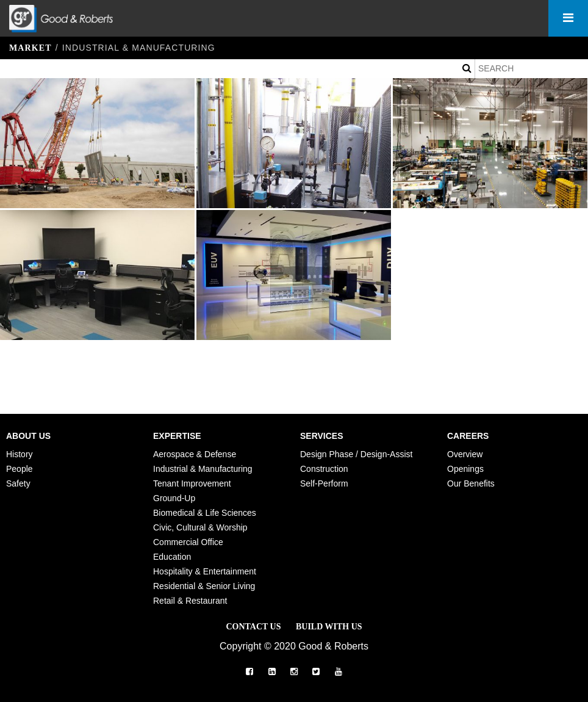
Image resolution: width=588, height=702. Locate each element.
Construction (324, 469)
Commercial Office (188, 542)
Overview (465, 454)
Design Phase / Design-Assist (356, 454)
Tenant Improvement (192, 483)
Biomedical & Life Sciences (205, 513)
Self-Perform (324, 483)
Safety (18, 483)
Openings (465, 469)
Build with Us (329, 627)
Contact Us (253, 627)
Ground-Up (174, 498)
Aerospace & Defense (195, 454)
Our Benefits (471, 483)
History (20, 454)
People (20, 469)
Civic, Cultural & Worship (200, 527)
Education (172, 557)
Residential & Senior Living (204, 586)
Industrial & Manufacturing (203, 469)
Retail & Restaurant (190, 601)
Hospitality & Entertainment (205, 571)
